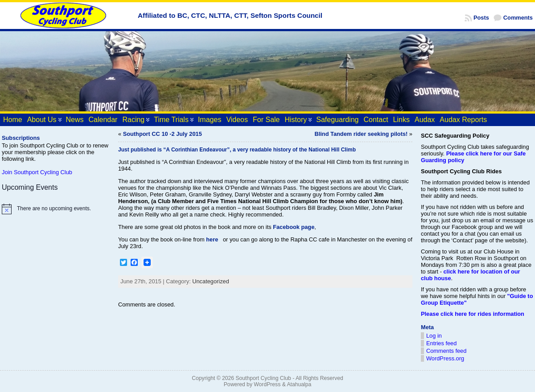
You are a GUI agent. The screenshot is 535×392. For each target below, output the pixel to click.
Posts (481, 18)
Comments (518, 18)
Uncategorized (211, 281)
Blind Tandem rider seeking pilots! (361, 134)
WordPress (267, 384)
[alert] (56, 209)
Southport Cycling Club (263, 378)
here (212, 239)
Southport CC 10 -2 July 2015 (163, 134)
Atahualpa (299, 384)
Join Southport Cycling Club (37, 172)
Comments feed (446, 351)
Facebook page (294, 227)
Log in (434, 336)
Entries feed (441, 343)
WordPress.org (445, 358)
